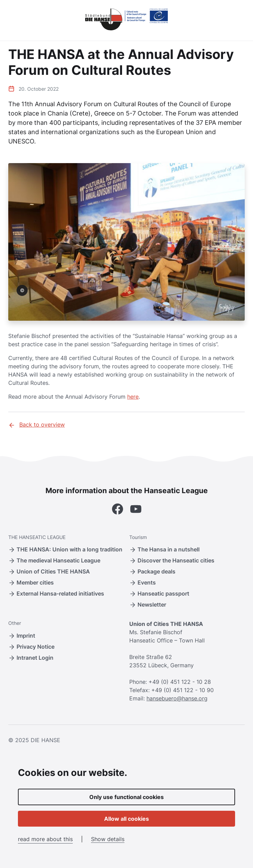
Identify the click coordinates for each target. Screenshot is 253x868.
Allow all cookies (126, 819)
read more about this (45, 839)
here (133, 397)
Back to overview (37, 425)
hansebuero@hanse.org (177, 698)
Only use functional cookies (126, 797)
